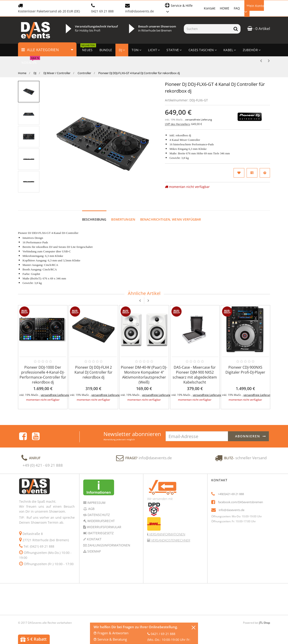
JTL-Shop (265, 623)
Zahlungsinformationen (108, 545)
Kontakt (210, 8)
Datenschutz (98, 515)
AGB (91, 509)
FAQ (237, 8)
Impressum (96, 503)
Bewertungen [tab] (123, 219)
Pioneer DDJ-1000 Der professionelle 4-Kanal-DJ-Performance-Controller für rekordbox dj (43, 375)
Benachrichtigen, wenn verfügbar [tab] (171, 219)
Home (22, 73)
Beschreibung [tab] (94, 219)
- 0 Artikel (259, 29)
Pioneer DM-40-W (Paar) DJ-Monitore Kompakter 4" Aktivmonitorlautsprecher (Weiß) (144, 375)
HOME (225, 8)
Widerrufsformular (104, 527)
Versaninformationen (167, 534)
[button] (182, 8)
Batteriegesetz (100, 533)
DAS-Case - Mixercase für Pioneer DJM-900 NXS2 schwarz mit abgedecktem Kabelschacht (195, 375)
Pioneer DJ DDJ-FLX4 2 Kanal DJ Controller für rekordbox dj (93, 372)
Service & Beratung (110, 639)
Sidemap (94, 551)
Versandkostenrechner (170, 540)
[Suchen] (207, 29)
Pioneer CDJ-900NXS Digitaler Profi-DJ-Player (245, 370)
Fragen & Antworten (111, 633)
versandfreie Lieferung (199, 120)
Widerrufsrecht (101, 521)
